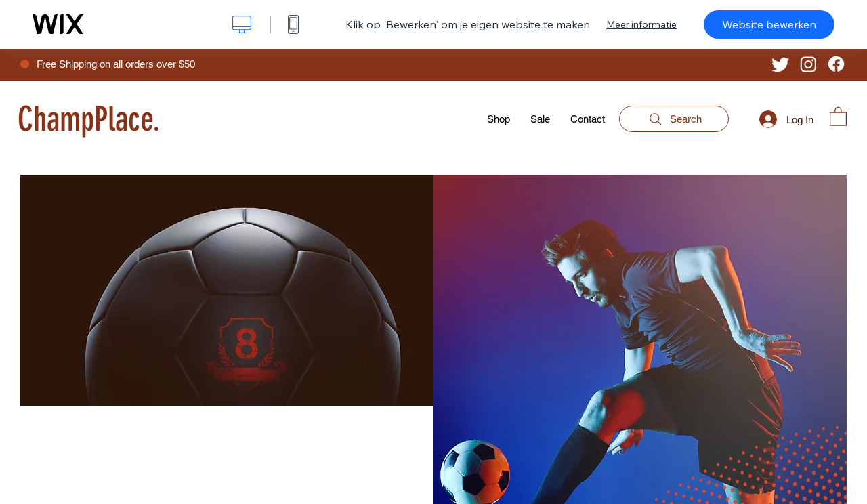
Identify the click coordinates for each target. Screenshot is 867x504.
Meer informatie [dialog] (641, 24)
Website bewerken (769, 24)
